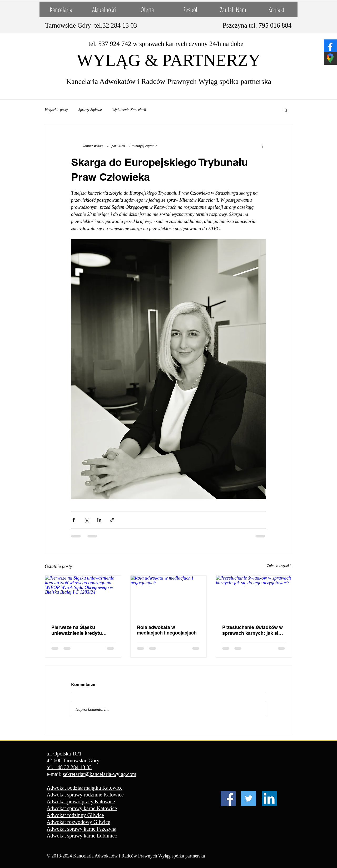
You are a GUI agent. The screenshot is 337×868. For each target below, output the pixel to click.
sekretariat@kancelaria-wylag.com (100, 774)
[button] (286, 110)
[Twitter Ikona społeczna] (249, 798)
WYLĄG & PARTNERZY (169, 60)
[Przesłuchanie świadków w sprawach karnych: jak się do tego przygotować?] (254, 597)
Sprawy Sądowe (90, 110)
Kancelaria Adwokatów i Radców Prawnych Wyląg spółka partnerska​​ (169, 81)
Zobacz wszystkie (280, 566)
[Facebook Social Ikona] (228, 798)
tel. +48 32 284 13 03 (69, 767)
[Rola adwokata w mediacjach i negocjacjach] (169, 597)
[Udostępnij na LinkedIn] (99, 520)
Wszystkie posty (56, 110)
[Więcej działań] (263, 146)
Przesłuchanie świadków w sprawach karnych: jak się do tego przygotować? (252, 630)
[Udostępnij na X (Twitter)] (86, 520)
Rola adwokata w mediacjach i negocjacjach (167, 630)
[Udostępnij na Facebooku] (74, 520)
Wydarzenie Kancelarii (129, 110)
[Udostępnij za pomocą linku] (112, 520)
